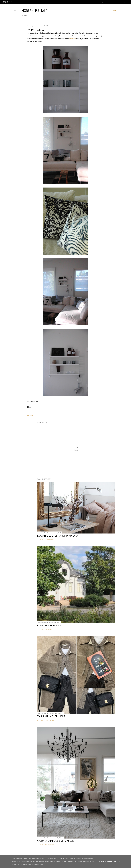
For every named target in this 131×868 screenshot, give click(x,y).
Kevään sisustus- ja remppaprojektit (60, 536)
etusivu (26, 16)
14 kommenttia (50, 540)
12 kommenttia (50, 629)
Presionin (72, 39)
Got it (118, 861)
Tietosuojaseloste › (103, 2)
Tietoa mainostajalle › (121, 2)
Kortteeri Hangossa (50, 625)
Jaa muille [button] (30, 415)
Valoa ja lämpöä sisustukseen (56, 841)
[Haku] (115, 11)
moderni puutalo (35, 11)
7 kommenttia (49, 845)
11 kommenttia (49, 720)
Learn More (106, 861)
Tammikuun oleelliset (51, 716)
